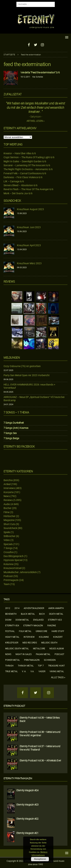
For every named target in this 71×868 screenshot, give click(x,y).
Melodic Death (49, 643)
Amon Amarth (56, 608)
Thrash (9, 666)
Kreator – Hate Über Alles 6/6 (20, 153)
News (7, 496)
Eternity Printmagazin (18, 778)
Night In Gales (24, 654)
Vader (42, 671)
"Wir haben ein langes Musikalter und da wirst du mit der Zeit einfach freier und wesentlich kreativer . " (35, 107)
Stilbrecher (9, 536)
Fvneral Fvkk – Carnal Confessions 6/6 (25, 173)
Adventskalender (34, 608)
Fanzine (52, 625)
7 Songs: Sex (10, 433)
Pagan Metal (43, 654)
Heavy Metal (12, 637)
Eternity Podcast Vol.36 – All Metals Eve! (40, 760)
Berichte (8, 480)
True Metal (11, 671)
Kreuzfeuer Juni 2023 (29, 227)
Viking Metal (57, 671)
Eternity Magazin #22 (27, 819)
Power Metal (12, 660)
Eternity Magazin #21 (27, 833)
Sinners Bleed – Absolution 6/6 (21, 185)
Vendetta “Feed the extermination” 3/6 (40, 72)
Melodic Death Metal (17, 648)
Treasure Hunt (56, 666)
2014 (17, 608)
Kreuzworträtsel (12, 568)
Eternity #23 (55, 620)
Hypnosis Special (13, 560)
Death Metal (56, 614)
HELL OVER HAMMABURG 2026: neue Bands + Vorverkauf (29, 386)
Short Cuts (9, 524)
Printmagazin (11, 580)
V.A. (32, 671)
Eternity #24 (12, 625)
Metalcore (39, 648)
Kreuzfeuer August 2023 (30, 209)
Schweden (50, 660)
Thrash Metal (26, 666)
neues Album (57, 648)
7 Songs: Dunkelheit (14, 423)
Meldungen (12, 358)
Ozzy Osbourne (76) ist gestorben (22, 366)
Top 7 (41, 666)
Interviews (9, 488)
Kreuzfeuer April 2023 (29, 245)
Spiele (7, 532)
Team (7, 584)
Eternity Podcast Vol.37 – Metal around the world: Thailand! (40, 748)
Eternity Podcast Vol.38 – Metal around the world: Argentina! (40, 733)
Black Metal (28, 614)
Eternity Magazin (33, 625)
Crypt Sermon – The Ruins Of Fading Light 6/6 (29, 157)
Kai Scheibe (38, 77)
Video (7, 540)
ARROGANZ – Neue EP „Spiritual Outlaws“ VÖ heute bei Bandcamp (34, 399)
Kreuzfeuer (12, 643)
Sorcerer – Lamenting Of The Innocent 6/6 (27, 165)
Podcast (8, 576)
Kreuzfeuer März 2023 (29, 263)
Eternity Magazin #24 (27, 790)
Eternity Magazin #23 (27, 805)
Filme (7, 512)
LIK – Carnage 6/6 (14, 181)
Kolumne (8, 564)
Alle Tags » (58, 677)
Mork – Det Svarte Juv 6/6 (18, 193)
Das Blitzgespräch (14, 556)
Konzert (58, 637)
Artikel (7, 484)
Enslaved (38, 620)
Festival (10, 631)
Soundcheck (12, 201)
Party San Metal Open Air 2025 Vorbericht (27, 375)
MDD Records (30, 643)
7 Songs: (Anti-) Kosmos (16, 428)
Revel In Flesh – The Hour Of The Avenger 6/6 (28, 189)
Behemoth (11, 614)
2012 (8, 608)
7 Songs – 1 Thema (16, 412)
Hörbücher (9, 516)
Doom (8, 620)
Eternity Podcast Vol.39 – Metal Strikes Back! (40, 719)
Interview (29, 637)
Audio (7, 504)
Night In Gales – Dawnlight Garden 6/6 (25, 161)
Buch (42, 614)
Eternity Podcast (14, 706)
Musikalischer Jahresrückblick (20, 572)
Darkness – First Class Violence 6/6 (23, 177)
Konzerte (9, 492)
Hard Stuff (58, 631)
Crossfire (9, 552)
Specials (8, 544)
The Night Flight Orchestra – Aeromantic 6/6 (28, 169)
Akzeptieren (40, 859)
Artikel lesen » (35, 121)
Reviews (8, 500)
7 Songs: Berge (11, 438)
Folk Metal (25, 631)
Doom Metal (22, 620)
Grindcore (41, 631)
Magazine (9, 520)
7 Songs (8, 548)
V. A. (24, 671)
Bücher (7, 508)
